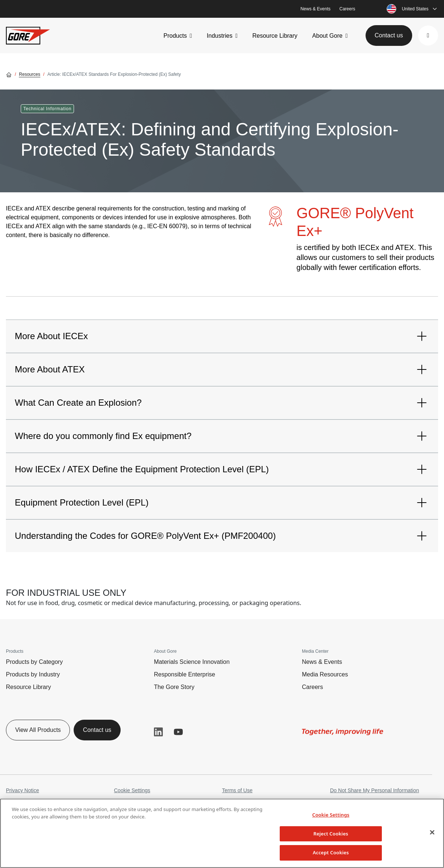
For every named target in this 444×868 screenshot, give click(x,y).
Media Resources (325, 674)
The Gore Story (174, 687)
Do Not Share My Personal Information (374, 790)
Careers (347, 9)
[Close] (432, 832)
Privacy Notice (22, 790)
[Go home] (9, 74)
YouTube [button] (178, 732)
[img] (343, 732)
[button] (428, 36)
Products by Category (34, 662)
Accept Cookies (331, 852)
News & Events (315, 9)
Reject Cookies (331, 834)
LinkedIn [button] (158, 732)
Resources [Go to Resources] (29, 74)
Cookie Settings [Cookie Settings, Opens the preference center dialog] (331, 815)
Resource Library (275, 36)
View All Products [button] (38, 730)
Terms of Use (237, 790)
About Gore (327, 36)
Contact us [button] (389, 35)
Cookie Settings (132, 790)
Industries (220, 36)
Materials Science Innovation (192, 662)
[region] (222, 833)
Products (175, 36)
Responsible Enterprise (184, 674)
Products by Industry (33, 674)
